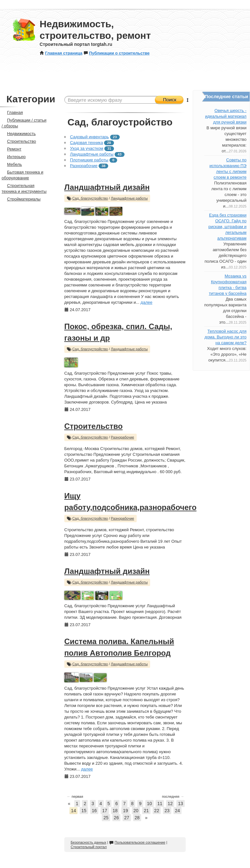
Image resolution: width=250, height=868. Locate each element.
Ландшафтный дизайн (107, 187)
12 (170, 804)
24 (178, 811)
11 (160, 804)
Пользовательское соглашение (137, 842)
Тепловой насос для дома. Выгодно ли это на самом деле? (226, 337)
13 (181, 804)
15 (84, 811)
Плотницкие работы (89, 160)
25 (106, 818)
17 (105, 811)
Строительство (93, 426)
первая (75, 796)
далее (146, 302)
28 (137, 818)
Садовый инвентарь (89, 137)
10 (149, 804)
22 (157, 811)
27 (127, 818)
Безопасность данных (89, 842)
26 (117, 818)
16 (94, 811)
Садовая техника (87, 143)
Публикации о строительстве (117, 53)
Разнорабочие (84, 166)
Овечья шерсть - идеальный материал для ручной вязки (226, 116)
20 (136, 811)
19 (125, 811)
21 (146, 811)
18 (115, 811)
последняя (173, 796)
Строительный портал (89, 847)
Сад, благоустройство (90, 198)
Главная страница (61, 53)
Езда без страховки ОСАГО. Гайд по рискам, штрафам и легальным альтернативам (227, 227)
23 (167, 811)
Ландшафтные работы (92, 154)
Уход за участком (87, 148)
